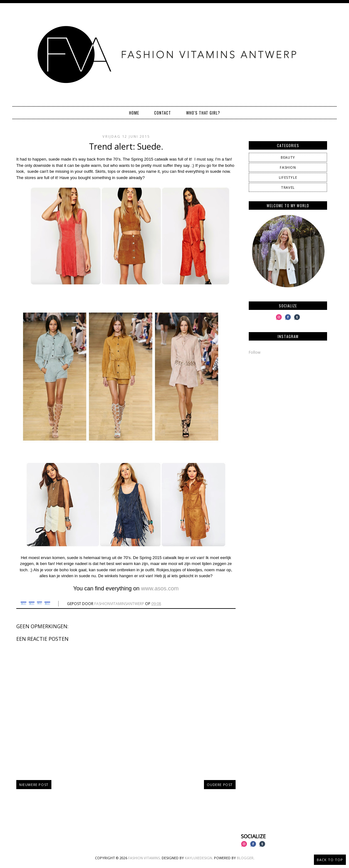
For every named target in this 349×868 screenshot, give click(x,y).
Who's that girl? (203, 113)
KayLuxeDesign (198, 858)
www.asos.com (160, 588)
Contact (163, 113)
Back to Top (330, 860)
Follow (255, 352)
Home (134, 113)
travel (288, 187)
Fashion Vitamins (144, 858)
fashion (288, 167)
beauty (288, 157)
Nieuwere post (34, 785)
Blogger (245, 858)
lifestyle (288, 177)
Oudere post (220, 785)
